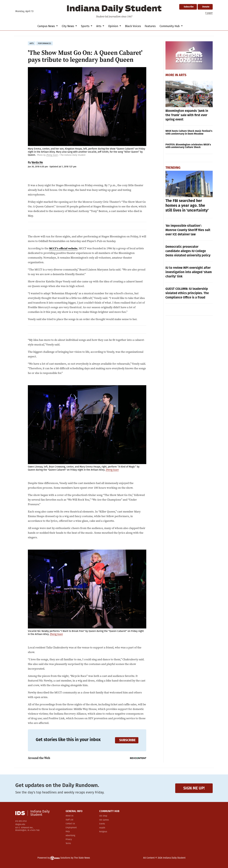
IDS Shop (103, 816)
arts (32, 43)
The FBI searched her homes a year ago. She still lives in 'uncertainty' (187, 206)
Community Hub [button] (170, 26)
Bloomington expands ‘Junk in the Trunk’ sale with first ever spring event (187, 115)
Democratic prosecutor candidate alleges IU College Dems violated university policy (188, 251)
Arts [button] (99, 26)
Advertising (70, 836)
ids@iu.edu (20, 824)
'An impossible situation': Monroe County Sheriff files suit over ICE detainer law (188, 230)
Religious (103, 832)
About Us (69, 816)
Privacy (69, 839)
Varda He (37, 162)
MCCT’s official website (64, 248)
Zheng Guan (52, 155)
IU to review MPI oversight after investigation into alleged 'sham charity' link (189, 272)
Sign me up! (194, 788)
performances (45, 43)
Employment (71, 828)
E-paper (209, 13)
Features (150, 26)
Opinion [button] (114, 26)
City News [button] (68, 26)
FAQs (68, 832)
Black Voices (133, 26)
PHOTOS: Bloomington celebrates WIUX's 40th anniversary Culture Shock (188, 146)
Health (102, 828)
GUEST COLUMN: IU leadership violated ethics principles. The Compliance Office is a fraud (187, 293)
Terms (68, 843)
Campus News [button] (47, 26)
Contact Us (70, 824)
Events (102, 824)
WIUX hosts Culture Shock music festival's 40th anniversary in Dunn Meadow (189, 132)
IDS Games (104, 820)
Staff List (69, 820)
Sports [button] (86, 26)
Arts (183, 75)
